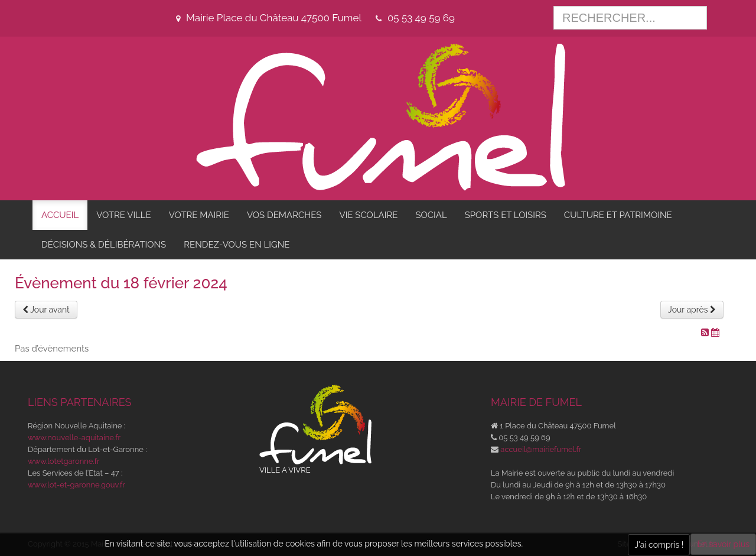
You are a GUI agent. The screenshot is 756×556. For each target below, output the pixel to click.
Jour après (692, 310)
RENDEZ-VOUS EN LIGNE (237, 245)
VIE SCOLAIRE (368, 215)
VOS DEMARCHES (284, 215)
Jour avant (46, 310)
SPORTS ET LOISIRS (506, 215)
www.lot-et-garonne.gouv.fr (76, 485)
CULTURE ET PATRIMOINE (618, 215)
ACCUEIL (60, 215)
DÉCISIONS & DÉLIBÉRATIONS (104, 245)
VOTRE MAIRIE (199, 215)
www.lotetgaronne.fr (64, 461)
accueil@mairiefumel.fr (541, 449)
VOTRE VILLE (124, 215)
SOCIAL (431, 215)
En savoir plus (723, 544)
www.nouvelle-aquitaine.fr (74, 438)
